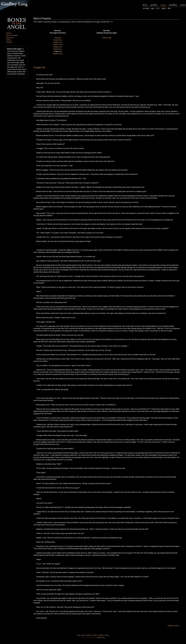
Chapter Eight (107, 38)
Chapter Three (58, 45)
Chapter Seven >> (174, 626)
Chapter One (58, 40)
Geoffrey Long (101, 637)
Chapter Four (58, 47)
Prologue (58, 38)
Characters (10, 38)
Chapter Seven (58, 54)
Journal (9, 33)
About (83, 635)
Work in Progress (12, 35)
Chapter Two (58, 42)
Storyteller (88, 635)
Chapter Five (58, 49)
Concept (9, 42)
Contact (107, 635)
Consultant (101, 635)
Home (79, 635)
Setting (8, 40)
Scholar (94, 635)
